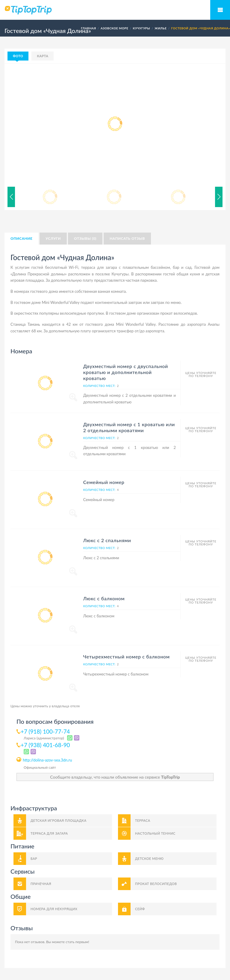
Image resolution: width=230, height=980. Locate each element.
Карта (43, 56)
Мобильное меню (220, 10)
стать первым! (77, 942)
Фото (18, 56)
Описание (21, 238)
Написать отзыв (127, 238)
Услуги (53, 238)
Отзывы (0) (85, 238)
